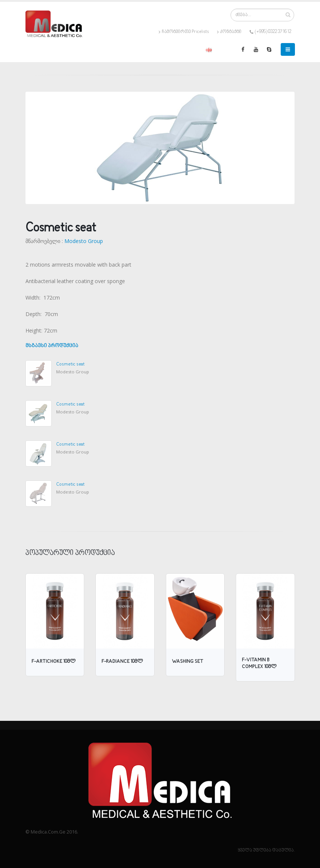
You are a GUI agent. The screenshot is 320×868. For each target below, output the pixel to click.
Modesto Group (84, 241)
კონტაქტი (229, 32)
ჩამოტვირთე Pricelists (184, 32)
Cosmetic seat (70, 364)
